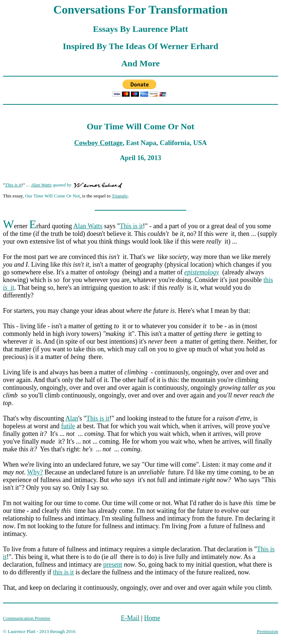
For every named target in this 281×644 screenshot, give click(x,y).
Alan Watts (41, 185)
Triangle (120, 196)
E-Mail (130, 618)
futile (68, 426)
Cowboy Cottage (98, 143)
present (113, 565)
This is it (13, 185)
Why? (35, 472)
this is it (63, 572)
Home (152, 618)
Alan (72, 418)
